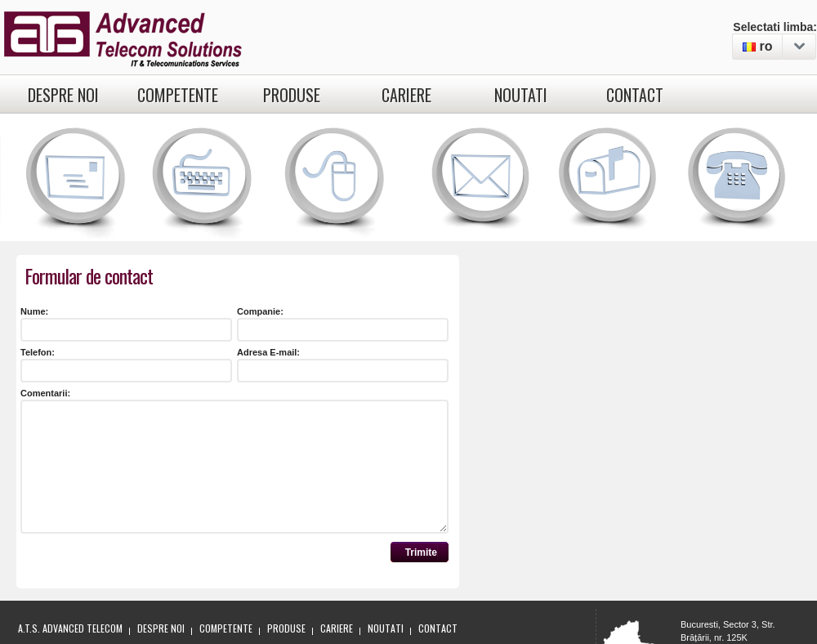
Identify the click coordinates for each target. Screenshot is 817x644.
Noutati (521, 95)
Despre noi (63, 95)
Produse (292, 95)
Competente (178, 95)
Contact (635, 95)
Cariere (406, 95)
